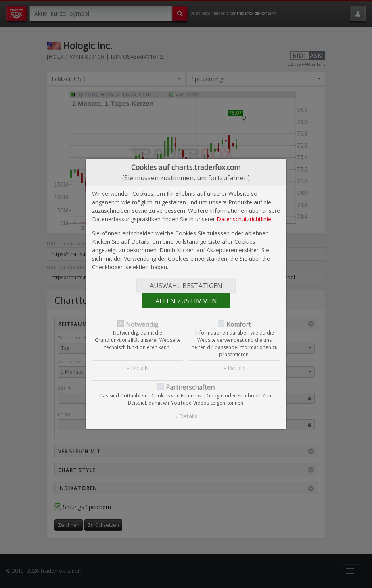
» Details (138, 368)
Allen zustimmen (186, 301)
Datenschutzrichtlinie (244, 219)
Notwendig (142, 325)
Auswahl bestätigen (186, 286)
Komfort (239, 325)
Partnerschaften (190, 387)
